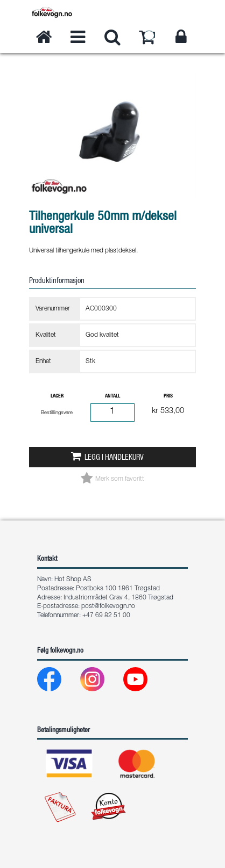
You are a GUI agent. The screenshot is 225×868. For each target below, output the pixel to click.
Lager (57, 396)
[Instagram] (101, 682)
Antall (112, 396)
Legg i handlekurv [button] (114, 458)
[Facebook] (58, 682)
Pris (168, 396)
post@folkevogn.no (108, 606)
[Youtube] (144, 682)
